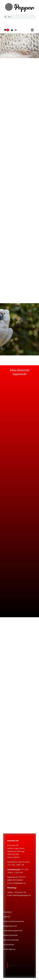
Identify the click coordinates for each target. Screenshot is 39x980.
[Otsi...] (19, 17)
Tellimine (7, 917)
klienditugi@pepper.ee (22, 895)
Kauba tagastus (9, 949)
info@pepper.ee (19, 883)
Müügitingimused (10, 926)
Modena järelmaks (10, 935)
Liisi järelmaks (9, 945)
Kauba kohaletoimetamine (13, 921)
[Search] (5, 17)
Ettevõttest (7, 912)
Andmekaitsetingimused (13, 931)
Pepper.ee (13, 965)
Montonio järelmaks (11, 940)
